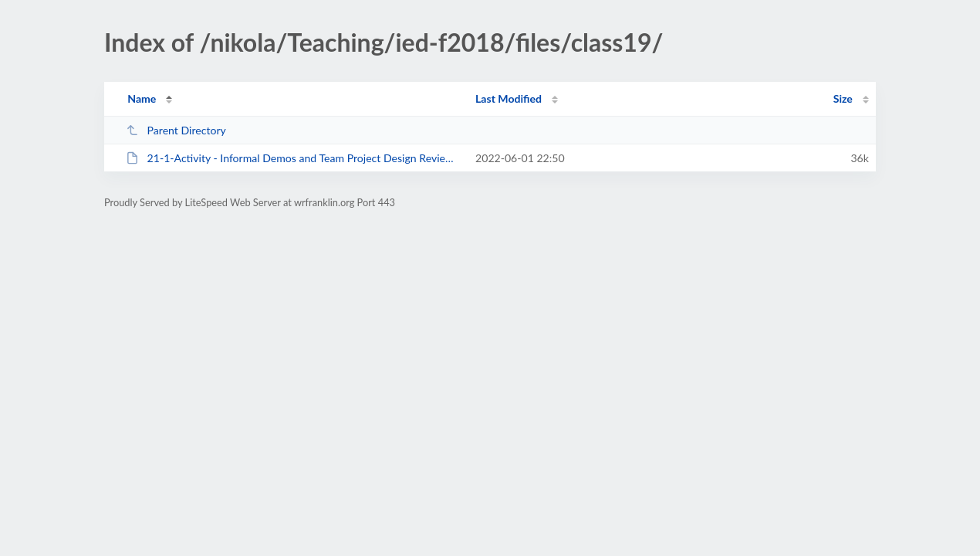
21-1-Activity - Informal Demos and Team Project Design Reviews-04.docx (294, 158)
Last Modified (509, 98)
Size (843, 98)
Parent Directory (176, 130)
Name (142, 98)
